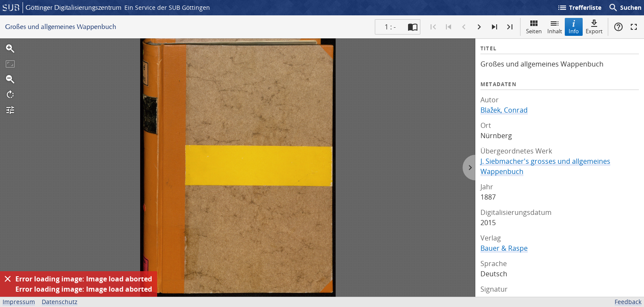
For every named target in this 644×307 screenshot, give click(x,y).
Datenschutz (60, 302)
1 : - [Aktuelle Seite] (390, 27)
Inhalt (555, 27)
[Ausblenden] (8, 279)
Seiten (534, 27)
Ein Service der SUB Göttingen (167, 7)
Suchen (625, 8)
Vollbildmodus (634, 27)
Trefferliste (579, 8)
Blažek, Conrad (504, 110)
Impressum (19, 302)
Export (594, 27)
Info (574, 27)
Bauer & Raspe (504, 248)
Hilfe (618, 27)
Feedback (628, 302)
